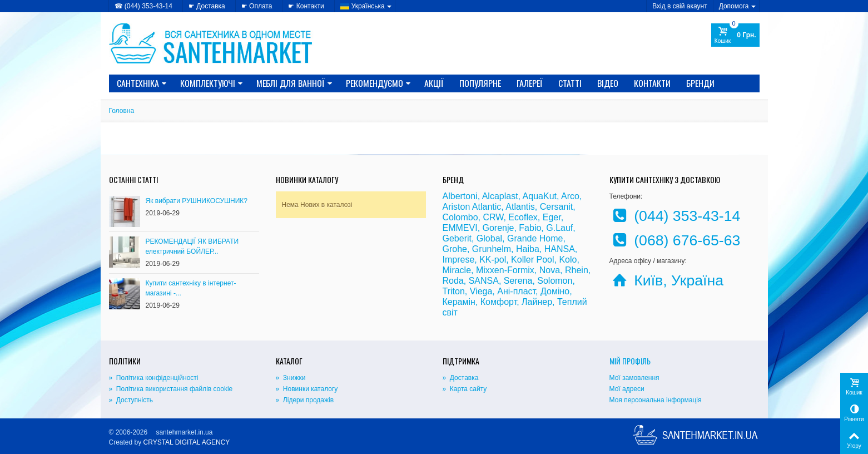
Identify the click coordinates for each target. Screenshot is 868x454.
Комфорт (499, 302)
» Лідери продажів (305, 400)
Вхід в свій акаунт (680, 6)
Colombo (460, 217)
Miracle (457, 270)
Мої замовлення (634, 378)
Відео (608, 83)
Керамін (459, 302)
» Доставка (461, 378)
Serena (518, 281)
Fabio (530, 228)
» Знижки (291, 378)
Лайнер (537, 302)
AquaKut (540, 196)
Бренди (700, 83)
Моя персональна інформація (656, 400)
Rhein (577, 270)
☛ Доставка (207, 6)
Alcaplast (500, 196)
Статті (570, 83)
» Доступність (131, 400)
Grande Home (535, 238)
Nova (550, 270)
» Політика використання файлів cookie (171, 389)
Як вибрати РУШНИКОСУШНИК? (197, 201)
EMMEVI (460, 228)
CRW (493, 217)
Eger (552, 217)
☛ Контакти (306, 6)
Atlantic (487, 207)
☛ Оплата (257, 6)
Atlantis (520, 207)
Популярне (480, 83)
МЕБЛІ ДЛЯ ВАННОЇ (294, 83)
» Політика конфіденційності (154, 378)
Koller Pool (532, 260)
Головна (122, 111)
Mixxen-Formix (505, 270)
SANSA (484, 281)
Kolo (568, 260)
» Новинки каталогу (307, 389)
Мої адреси (627, 389)
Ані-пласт (516, 291)
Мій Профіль (630, 361)
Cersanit (557, 207)
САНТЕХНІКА (142, 83)
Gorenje (499, 228)
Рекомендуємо (378, 83)
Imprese (459, 260)
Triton (454, 291)
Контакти (652, 83)
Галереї (530, 83)
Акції (434, 83)
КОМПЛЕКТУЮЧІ (212, 83)
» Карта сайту (465, 389)
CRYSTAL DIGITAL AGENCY (187, 442)
